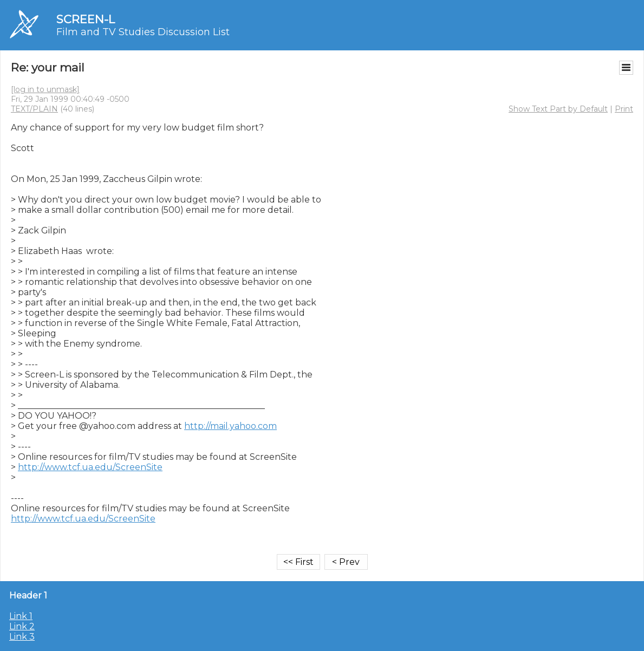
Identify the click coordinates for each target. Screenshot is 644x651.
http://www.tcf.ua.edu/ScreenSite (90, 467)
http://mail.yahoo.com (230, 426)
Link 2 (22, 626)
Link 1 (21, 616)
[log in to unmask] (45, 89)
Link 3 (22, 637)
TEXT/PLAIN (34, 109)
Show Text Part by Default (558, 109)
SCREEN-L (86, 19)
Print (624, 109)
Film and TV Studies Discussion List (143, 32)
